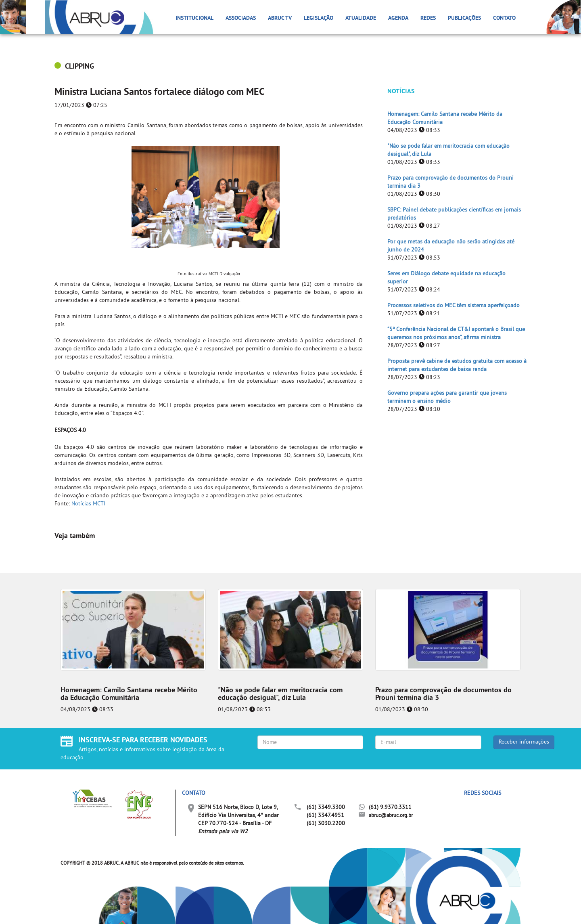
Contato (504, 18)
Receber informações (524, 742)
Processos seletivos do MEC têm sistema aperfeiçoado (454, 306)
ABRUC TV (280, 18)
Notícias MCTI (88, 504)
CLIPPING (79, 67)
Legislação (319, 18)
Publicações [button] (464, 18)
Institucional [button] (194, 18)
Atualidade (361, 18)
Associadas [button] (241, 18)
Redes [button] (428, 18)
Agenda (398, 18)
